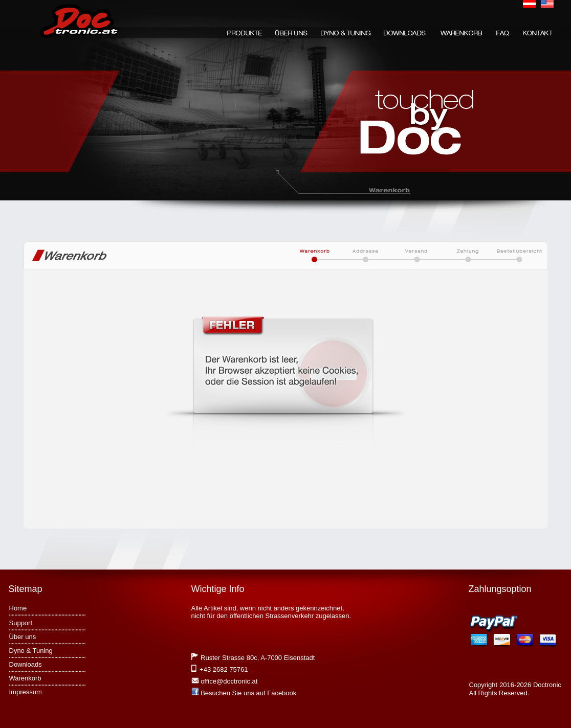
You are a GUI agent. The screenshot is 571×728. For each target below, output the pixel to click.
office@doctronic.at (229, 681)
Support (21, 623)
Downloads (26, 664)
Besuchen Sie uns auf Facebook (248, 693)
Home (18, 608)
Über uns (23, 637)
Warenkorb (25, 678)
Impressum (26, 692)
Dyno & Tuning (31, 651)
